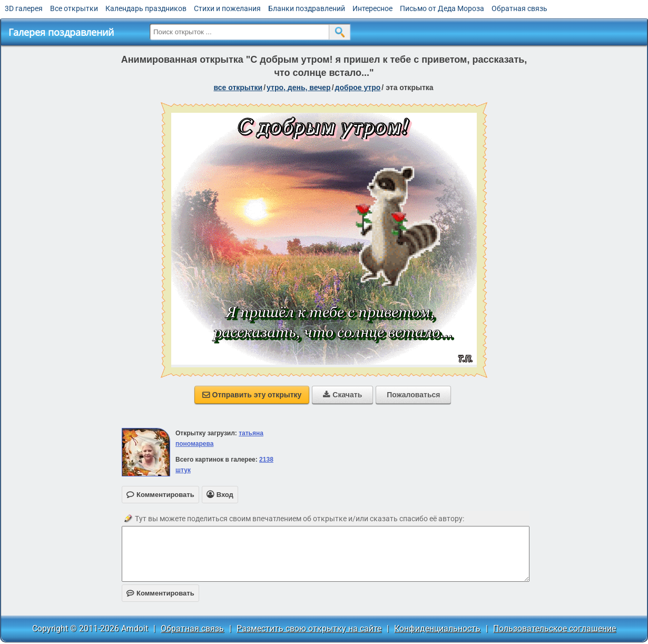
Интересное (372, 8)
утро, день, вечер (299, 87)
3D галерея (24, 8)
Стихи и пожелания (227, 8)
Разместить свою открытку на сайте (309, 628)
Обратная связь (519, 8)
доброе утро (358, 87)
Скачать (342, 395)
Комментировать (160, 593)
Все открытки (74, 8)
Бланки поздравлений (307, 8)
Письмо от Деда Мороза (442, 8)
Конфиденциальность (437, 628)
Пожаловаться (413, 395)
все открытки (238, 87)
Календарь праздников (146, 8)
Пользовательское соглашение (554, 628)
